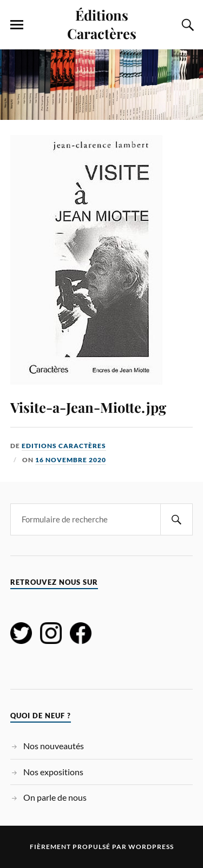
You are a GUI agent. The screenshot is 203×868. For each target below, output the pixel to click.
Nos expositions (53, 772)
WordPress (151, 847)
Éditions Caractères (102, 24)
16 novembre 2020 (71, 460)
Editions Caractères (64, 446)
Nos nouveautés (54, 746)
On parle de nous (55, 797)
